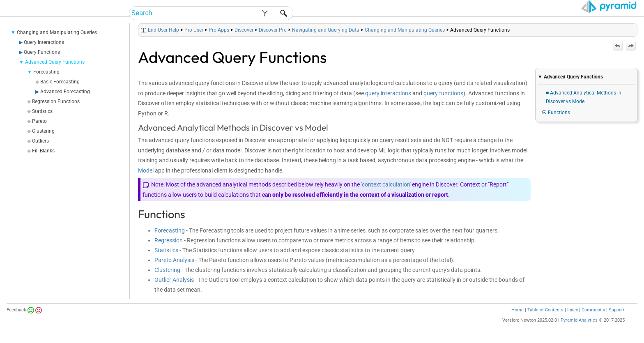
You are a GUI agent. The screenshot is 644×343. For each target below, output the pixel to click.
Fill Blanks (43, 151)
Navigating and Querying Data (326, 30)
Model (146, 170)
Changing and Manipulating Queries (57, 32)
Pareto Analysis (174, 260)
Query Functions (42, 52)
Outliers (40, 141)
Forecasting (46, 72)
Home (517, 310)
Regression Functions (56, 101)
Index (573, 310)
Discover (244, 30)
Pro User (194, 30)
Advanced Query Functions (55, 62)
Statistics (42, 111)
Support (617, 310)
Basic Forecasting (60, 82)
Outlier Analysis (174, 280)
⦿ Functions (556, 113)
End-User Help (163, 30)
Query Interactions (44, 42)
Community (593, 310)
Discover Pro (273, 30)
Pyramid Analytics (579, 320)
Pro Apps (219, 30)
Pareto (39, 121)
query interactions (388, 93)
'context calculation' (386, 184)
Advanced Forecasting (65, 92)
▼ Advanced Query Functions (570, 77)
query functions (443, 93)
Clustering (43, 131)
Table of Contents (545, 310)
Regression (169, 240)
